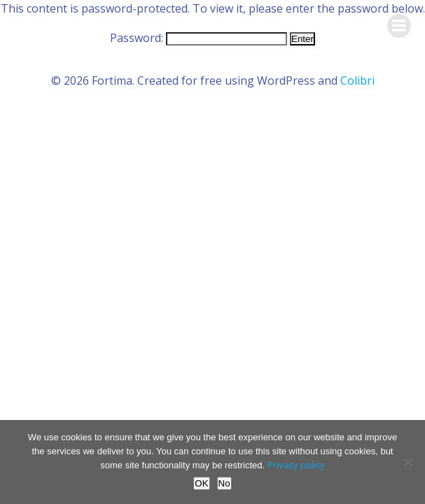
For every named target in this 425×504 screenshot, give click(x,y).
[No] (407, 462)
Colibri (357, 80)
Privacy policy (296, 465)
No (224, 483)
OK (201, 483)
